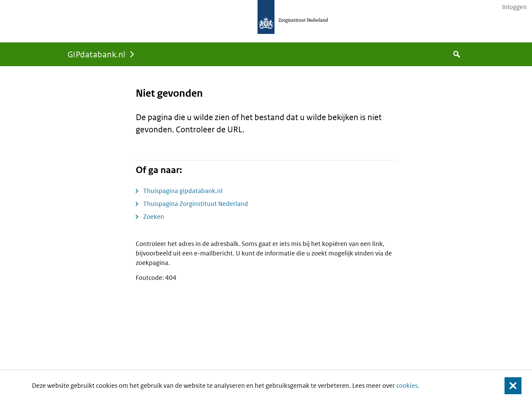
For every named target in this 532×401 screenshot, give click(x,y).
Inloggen (515, 7)
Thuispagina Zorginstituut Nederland (196, 204)
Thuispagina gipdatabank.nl (183, 191)
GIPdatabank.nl (97, 54)
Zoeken (154, 217)
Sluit (508, 386)
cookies (407, 386)
